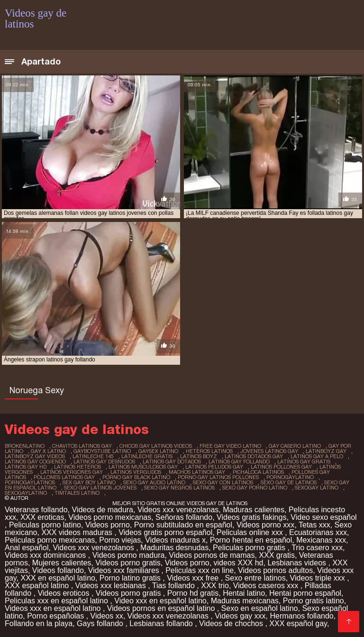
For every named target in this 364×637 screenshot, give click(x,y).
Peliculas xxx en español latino (57, 601)
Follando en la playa (39, 623)
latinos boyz (199, 456)
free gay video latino (230, 446)
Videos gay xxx (240, 616)
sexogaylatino (26, 493)
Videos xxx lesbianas (112, 586)
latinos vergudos (136, 472)
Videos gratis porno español (165, 532)
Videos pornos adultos (275, 570)
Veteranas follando (36, 510)
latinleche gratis (147, 456)
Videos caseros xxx (267, 586)
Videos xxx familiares (125, 570)
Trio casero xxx (317, 548)
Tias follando (175, 586)
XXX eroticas (42, 517)
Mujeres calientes (62, 563)
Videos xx (107, 616)
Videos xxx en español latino (54, 608)
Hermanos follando (301, 616)
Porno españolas (57, 616)
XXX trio (215, 586)
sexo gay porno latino (255, 488)
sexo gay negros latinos (179, 488)
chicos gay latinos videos (156, 446)
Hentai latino (244, 593)
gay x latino (48, 451)
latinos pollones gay (281, 467)
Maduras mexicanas (245, 601)
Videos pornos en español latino (162, 608)
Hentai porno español (305, 593)
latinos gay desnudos (104, 462)
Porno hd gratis (193, 593)
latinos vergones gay (72, 472)
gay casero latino (295, 446)
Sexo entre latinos (255, 578)
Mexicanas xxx (321, 540)
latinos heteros (77, 467)
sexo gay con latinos (223, 482)
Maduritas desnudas (174, 548)
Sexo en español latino (260, 608)
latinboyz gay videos (35, 456)
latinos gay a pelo (317, 456)
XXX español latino (38, 586)
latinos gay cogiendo (35, 462)
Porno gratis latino (314, 601)
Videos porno (108, 525)
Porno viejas (120, 540)
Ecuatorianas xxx (318, 532)
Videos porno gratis (128, 563)
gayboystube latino (102, 451)
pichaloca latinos (258, 472)
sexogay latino (317, 488)
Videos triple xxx (319, 578)
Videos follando (58, 570)
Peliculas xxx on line (200, 570)
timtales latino (77, 493)
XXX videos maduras (78, 532)
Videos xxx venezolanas (178, 510)
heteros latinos (209, 451)
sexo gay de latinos (289, 482)
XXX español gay (298, 623)
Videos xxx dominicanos (46, 555)
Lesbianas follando (162, 623)
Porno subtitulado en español (183, 525)
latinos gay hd (26, 467)
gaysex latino (158, 451)
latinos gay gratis (304, 462)
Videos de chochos (232, 623)
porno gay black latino (136, 477)
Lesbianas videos (298, 563)
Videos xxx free (194, 578)
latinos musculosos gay (143, 467)
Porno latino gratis (131, 578)
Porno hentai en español (251, 540)
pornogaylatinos (30, 482)
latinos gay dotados (172, 462)
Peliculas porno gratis (250, 548)
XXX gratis (277, 555)
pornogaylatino (290, 477)
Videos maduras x (175, 540)
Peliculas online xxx (251, 532)
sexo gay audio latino (154, 482)
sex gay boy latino (89, 482)
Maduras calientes (254, 510)
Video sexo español (323, 517)
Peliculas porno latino (45, 525)
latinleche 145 (93, 456)
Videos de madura (102, 510)
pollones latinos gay (64, 477)
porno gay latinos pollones (218, 477)
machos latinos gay (197, 472)
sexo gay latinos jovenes (100, 488)
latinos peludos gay (214, 467)
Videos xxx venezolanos (94, 548)
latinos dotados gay (254, 456)
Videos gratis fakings (251, 517)
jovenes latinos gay (269, 451)
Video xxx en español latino (160, 601)
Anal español (27, 548)
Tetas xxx (314, 525)
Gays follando (101, 623)
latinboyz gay (326, 451)
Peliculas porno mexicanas (50, 540)
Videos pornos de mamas (212, 555)
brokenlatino (25, 446)
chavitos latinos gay (82, 446)
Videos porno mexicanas (110, 517)
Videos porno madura (129, 555)
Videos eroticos (64, 593)
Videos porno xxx (265, 525)
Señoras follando (184, 517)
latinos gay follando (239, 462)
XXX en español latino (58, 578)
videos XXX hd (239, 563)
